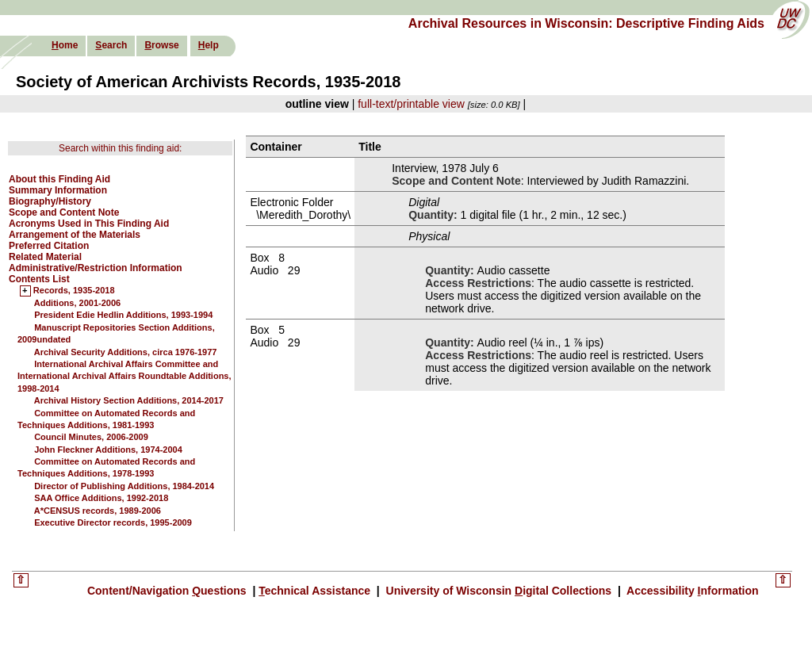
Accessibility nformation (691, 591)
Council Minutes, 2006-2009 (91, 437)
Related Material (45, 257)
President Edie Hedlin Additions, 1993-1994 (123, 315)
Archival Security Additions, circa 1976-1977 (126, 352)
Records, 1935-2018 (74, 291)
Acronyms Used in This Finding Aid (89, 224)
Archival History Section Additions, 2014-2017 (129, 400)
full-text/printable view (411, 104)
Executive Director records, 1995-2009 (113, 522)
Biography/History (50, 201)
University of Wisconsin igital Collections (499, 591)
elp (209, 45)
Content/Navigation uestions (169, 591)
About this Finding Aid (59, 179)
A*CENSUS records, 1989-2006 (98, 511)
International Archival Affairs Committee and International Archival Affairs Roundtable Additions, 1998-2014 (124, 376)
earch (111, 45)
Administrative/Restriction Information (96, 268)
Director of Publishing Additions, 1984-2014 (124, 486)
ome (65, 45)
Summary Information (58, 190)
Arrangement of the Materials (75, 235)
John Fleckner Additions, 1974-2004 (108, 450)
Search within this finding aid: (120, 148)
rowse (161, 45)
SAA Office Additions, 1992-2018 (101, 498)
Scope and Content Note (64, 212)
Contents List (39, 279)
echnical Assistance (316, 591)
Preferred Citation (49, 246)
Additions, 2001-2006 (77, 303)
